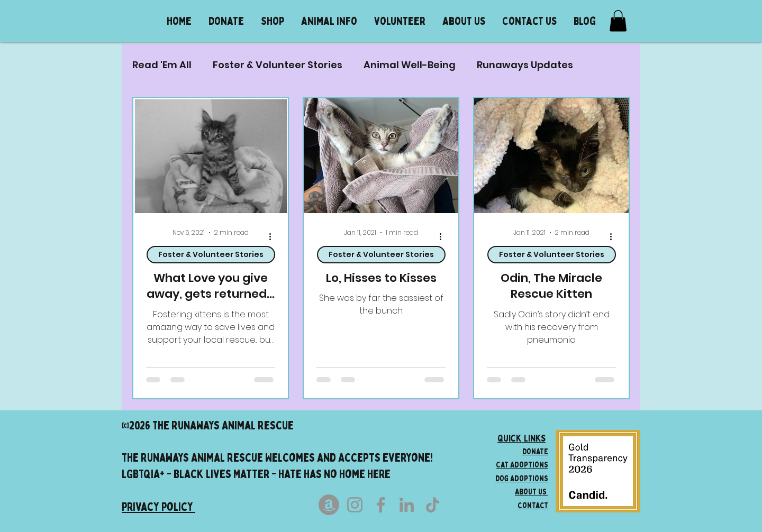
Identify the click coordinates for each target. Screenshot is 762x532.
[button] (329, 21)
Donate (535, 451)
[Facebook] (381, 505)
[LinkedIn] (407, 505)
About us (532, 491)
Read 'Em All (162, 65)
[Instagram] (355, 505)
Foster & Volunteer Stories (278, 65)
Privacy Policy (158, 506)
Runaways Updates (525, 65)
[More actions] (274, 237)
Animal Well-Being (410, 65)
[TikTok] (433, 505)
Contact (533, 505)
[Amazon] (329, 505)
